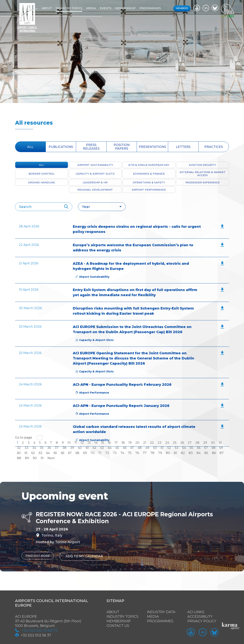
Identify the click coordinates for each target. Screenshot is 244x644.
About (53, 8)
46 (125, 448)
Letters (183, 147)
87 (222, 453)
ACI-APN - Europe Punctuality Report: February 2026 (122, 385)
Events (111, 8)
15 (103, 443)
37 (57, 448)
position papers (122, 147)
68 (77, 453)
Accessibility (200, 615)
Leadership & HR (95, 182)
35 (42, 448)
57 (206, 448)
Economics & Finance (149, 174)
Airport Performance (149, 190)
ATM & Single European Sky (149, 165)
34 (34, 448)
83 (191, 453)
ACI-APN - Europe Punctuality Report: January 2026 (121, 406)
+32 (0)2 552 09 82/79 (40, 629)
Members (182, 8)
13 (89, 443)
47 (132, 448)
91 (42, 458)
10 (69, 443)
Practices (214, 147)
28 (197, 443)
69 (85, 453)
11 (76, 443)
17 (116, 443)
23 (160, 443)
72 (107, 453)
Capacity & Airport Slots (95, 174)
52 (169, 448)
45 (117, 448)
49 (147, 448)
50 (155, 448)
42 (94, 448)
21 (145, 443)
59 (221, 448)
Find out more (39, 556)
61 (26, 453)
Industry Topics (122, 615)
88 (19, 458)
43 (102, 448)
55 (191, 448)
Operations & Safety (149, 182)
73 (115, 453)
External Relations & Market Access (203, 174)
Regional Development (95, 190)
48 (140, 448)
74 (122, 453)
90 (35, 458)
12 (82, 443)
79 (160, 453)
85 (206, 453)
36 (49, 448)
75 (130, 453)
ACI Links (196, 610)
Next (51, 458)
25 (175, 443)
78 (152, 453)
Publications (61, 147)
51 (162, 448)
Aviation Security (202, 165)
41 (87, 448)
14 (96, 443)
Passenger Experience (203, 182)
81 (175, 453)
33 (26, 448)
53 (177, 448)
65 (55, 453)
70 (93, 453)
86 (214, 453)
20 (137, 443)
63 (41, 453)
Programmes (156, 8)
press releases (91, 147)
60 (19, 453)
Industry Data (161, 610)
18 (123, 443)
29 (205, 443)
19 (130, 443)
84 (199, 453)
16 (109, 443)
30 (213, 443)
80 (168, 453)
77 (145, 453)
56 (199, 448)
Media (97, 8)
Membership (131, 8)
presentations (152, 147)
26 (182, 443)
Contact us (118, 624)
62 (33, 453)
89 (27, 458)
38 (64, 448)
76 (137, 453)
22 (152, 443)
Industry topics (75, 8)
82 (183, 453)
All (30, 147)
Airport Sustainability (95, 165)
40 (80, 448)
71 (100, 453)
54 (184, 448)
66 (63, 453)
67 (70, 453)
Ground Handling (42, 182)
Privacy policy (202, 620)
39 (72, 448)
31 (220, 443)
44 (110, 448)
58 (213, 448)
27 (190, 443)
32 (19, 448)
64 (48, 453)
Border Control (42, 174)
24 (167, 443)
